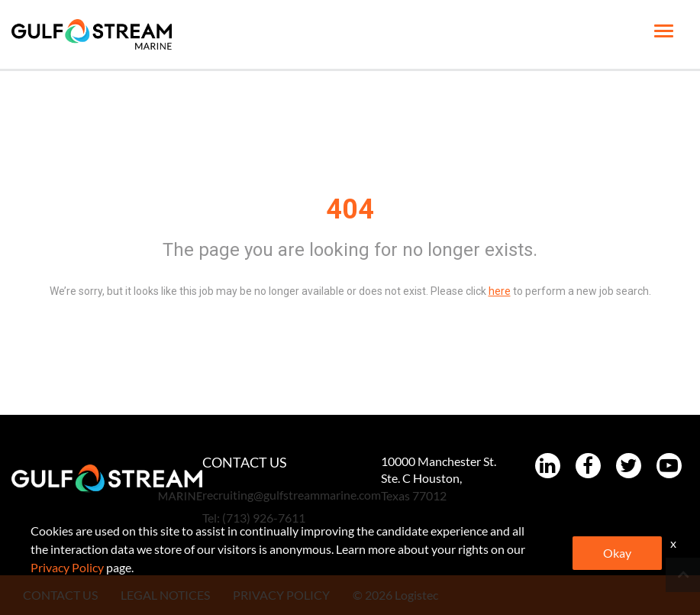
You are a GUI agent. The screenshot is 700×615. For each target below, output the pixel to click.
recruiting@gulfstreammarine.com (292, 495)
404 (350, 209)
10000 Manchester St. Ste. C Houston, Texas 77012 (439, 479)
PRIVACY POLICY (281, 595)
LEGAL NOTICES (165, 595)
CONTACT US (60, 595)
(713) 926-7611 (264, 518)
